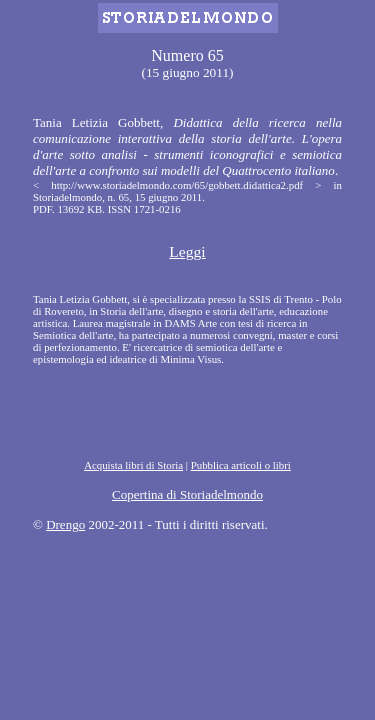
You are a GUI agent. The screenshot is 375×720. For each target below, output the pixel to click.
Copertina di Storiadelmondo (187, 494)
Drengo (65, 524)
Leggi (187, 251)
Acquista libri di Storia (133, 465)
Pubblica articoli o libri (241, 465)
